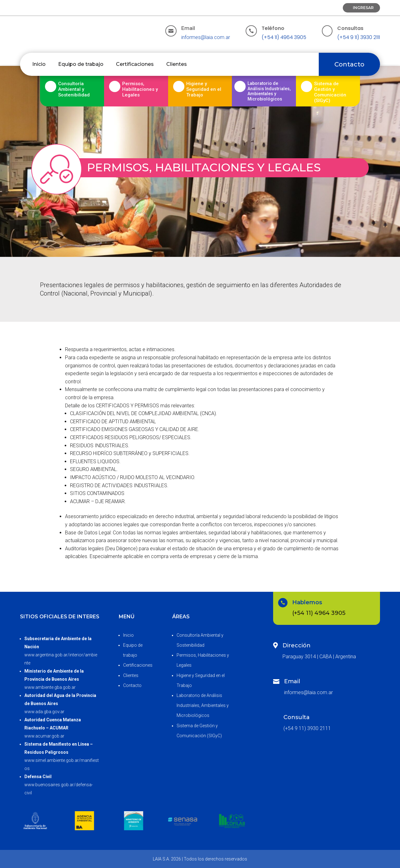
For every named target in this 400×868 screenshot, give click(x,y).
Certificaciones (135, 64)
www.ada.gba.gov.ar (44, 712)
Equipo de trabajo (81, 64)
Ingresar (363, 8)
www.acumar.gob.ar (44, 736)
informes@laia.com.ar (206, 37)
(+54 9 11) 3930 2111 (359, 37)
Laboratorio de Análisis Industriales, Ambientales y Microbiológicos (203, 705)
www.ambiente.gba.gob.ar (50, 687)
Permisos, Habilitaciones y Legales (140, 89)
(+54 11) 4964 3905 (284, 37)
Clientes (177, 64)
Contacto (349, 64)
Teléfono (273, 28)
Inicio (39, 64)
